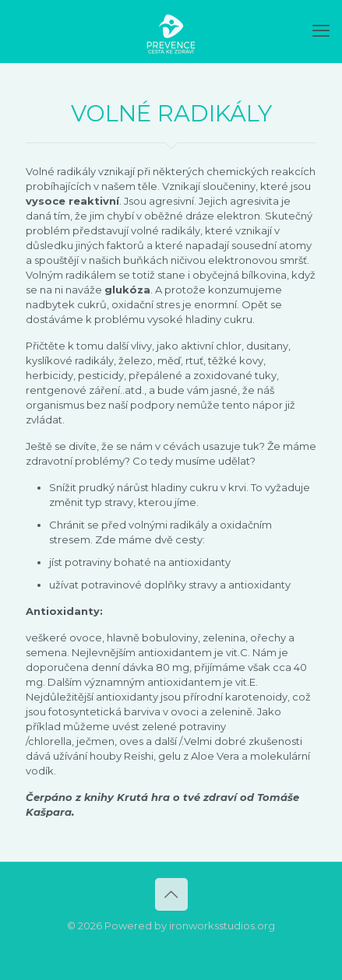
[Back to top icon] (171, 894)
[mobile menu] (321, 31)
